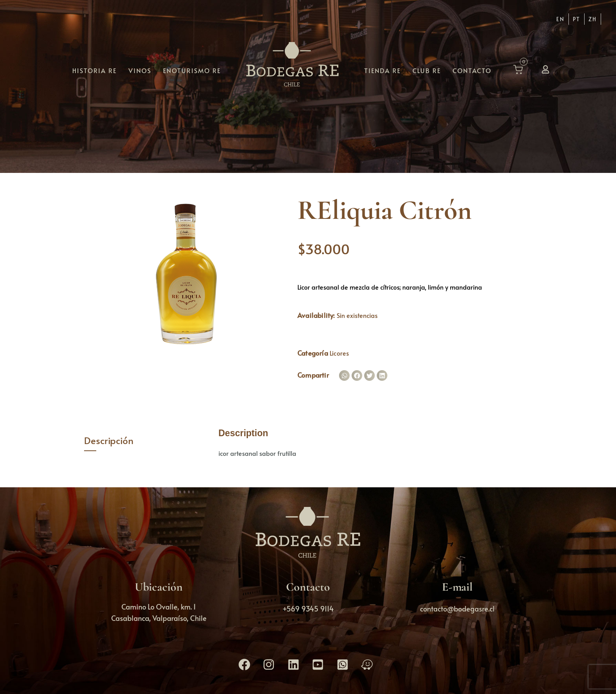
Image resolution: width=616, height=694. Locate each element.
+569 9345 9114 (308, 609)
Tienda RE (382, 70)
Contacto (472, 70)
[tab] (146, 441)
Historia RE (94, 70)
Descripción (109, 440)
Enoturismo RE (192, 70)
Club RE (427, 70)
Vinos (140, 70)
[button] (344, 375)
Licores (339, 353)
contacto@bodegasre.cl (457, 609)
